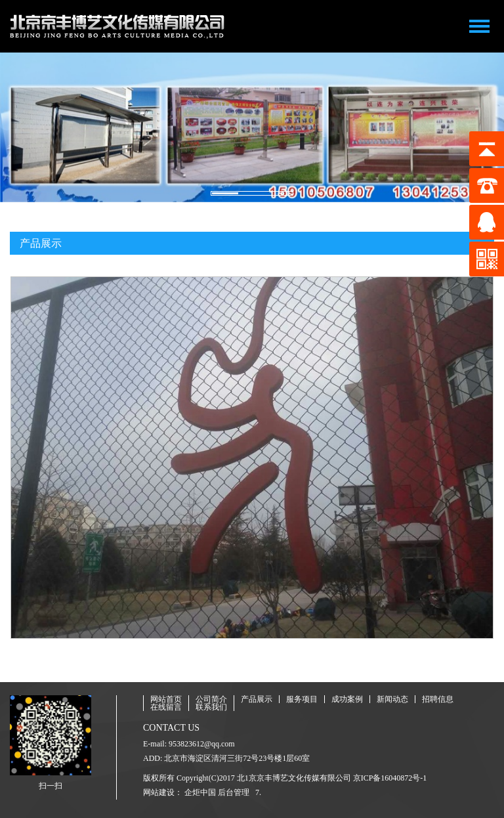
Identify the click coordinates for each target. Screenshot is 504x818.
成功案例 (347, 699)
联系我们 (211, 707)
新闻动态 (392, 699)
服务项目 (302, 699)
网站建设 (159, 792)
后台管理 (234, 792)
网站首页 (166, 699)
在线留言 (166, 707)
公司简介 (211, 699)
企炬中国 (200, 792)
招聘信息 (438, 699)
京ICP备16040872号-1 (390, 778)
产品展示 (257, 699)
